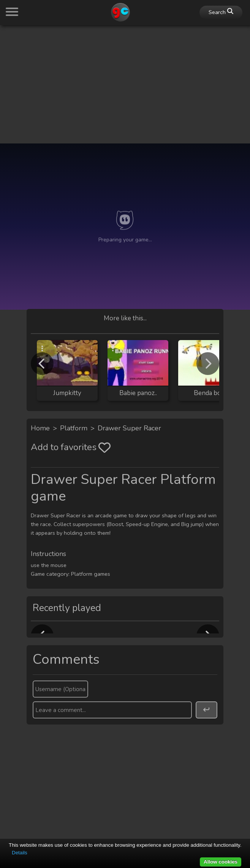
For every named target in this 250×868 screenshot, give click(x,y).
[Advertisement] (125, 84)
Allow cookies (221, 862)
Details (20, 853)
